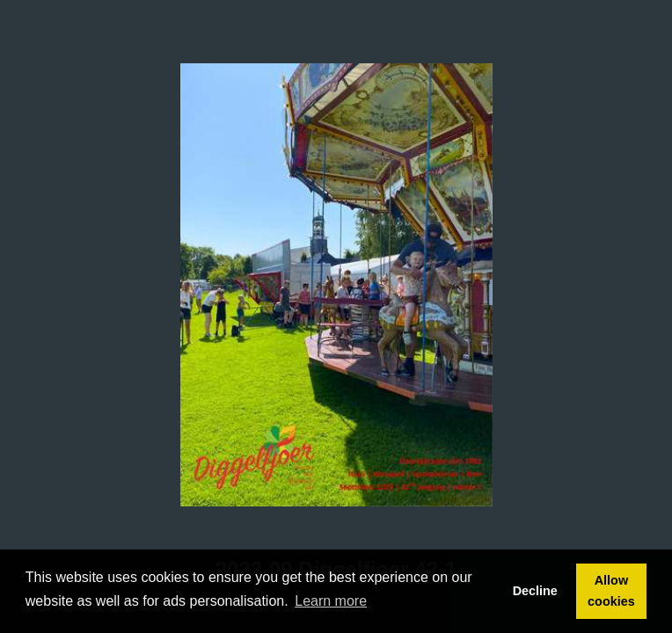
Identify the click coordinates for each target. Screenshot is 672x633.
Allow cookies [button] (611, 591)
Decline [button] (535, 591)
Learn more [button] (331, 601)
